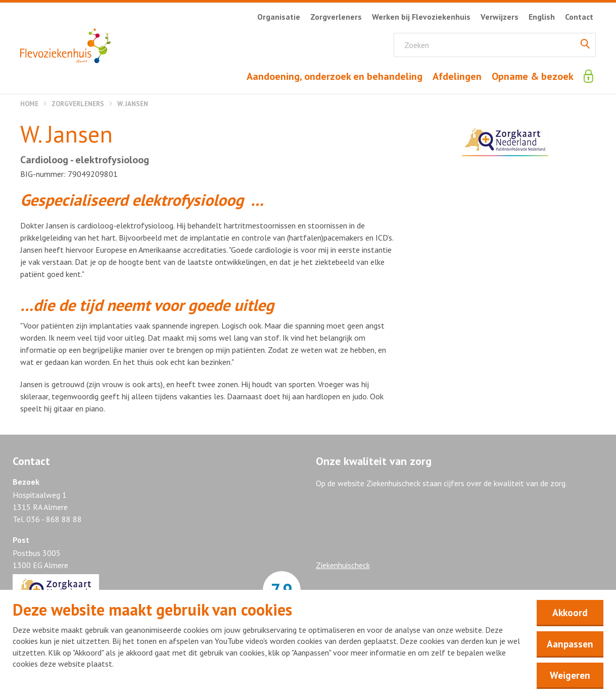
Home (29, 104)
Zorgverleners (78, 104)
